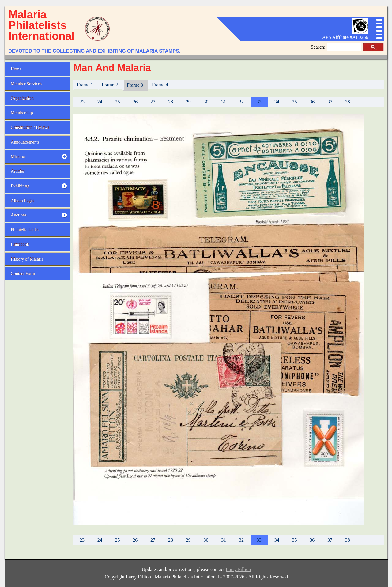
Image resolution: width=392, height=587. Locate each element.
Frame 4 (161, 85)
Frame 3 (136, 85)
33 (259, 102)
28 (171, 102)
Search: (319, 47)
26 (135, 102)
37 (330, 102)
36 (312, 102)
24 (100, 102)
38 (348, 102)
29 (188, 102)
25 (117, 102)
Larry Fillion (238, 569)
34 (277, 102)
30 (206, 102)
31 (224, 102)
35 (294, 102)
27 (153, 102)
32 (241, 102)
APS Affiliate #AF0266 (345, 37)
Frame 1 (86, 85)
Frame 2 (110, 85)
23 (82, 102)
